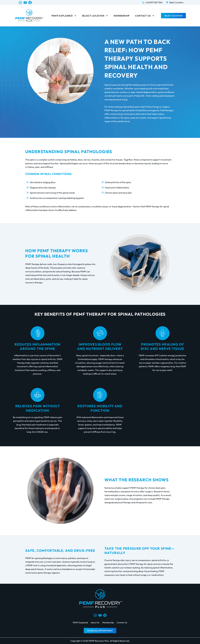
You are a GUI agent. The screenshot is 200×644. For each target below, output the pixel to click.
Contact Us (145, 16)
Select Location (95, 16)
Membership (122, 16)
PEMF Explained (64, 16)
